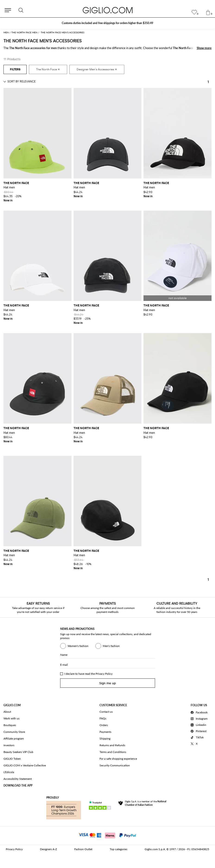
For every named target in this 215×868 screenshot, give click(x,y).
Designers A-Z (48, 849)
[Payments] (107, 835)
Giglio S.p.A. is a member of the (146, 803)
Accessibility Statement (18, 779)
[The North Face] (48, 69)
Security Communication (115, 765)
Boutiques (10, 725)
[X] (200, 743)
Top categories (118, 849)
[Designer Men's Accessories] (97, 69)
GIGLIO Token (12, 759)
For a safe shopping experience (118, 759)
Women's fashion (74, 646)
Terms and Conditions (113, 752)
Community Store (14, 732)
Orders (104, 725)
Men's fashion (107, 646)
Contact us (106, 712)
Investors (9, 745)
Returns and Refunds (112, 745)
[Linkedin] (200, 724)
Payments (105, 732)
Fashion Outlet (83, 849)
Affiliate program (14, 738)
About (7, 712)
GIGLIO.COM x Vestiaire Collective (25, 765)
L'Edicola (9, 772)
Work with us (11, 718)
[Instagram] (200, 718)
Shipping (105, 738)
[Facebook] (200, 712)
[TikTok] (200, 737)
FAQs (103, 718)
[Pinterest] (200, 731)
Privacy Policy (104, 674)
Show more (204, 48)
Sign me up (108, 683)
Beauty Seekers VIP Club (18, 752)
